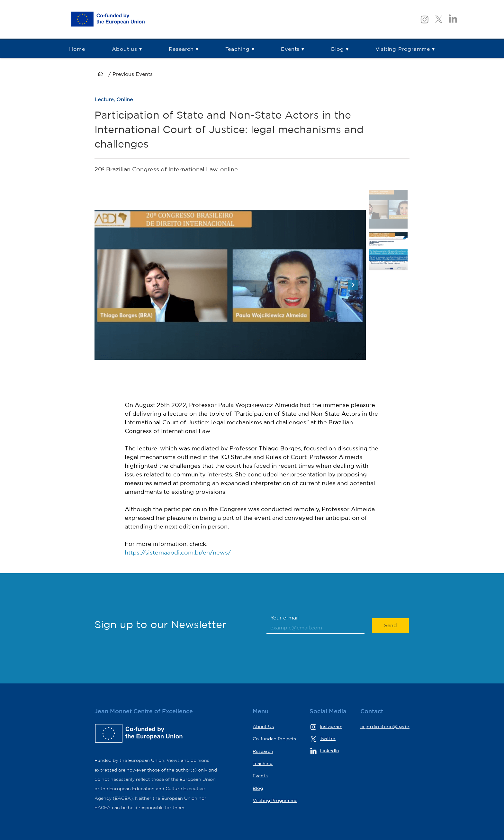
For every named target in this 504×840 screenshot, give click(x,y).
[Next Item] (353, 285)
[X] (439, 19)
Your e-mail (284, 618)
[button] (184, 49)
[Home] (100, 74)
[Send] (390, 625)
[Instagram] (425, 19)
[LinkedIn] (453, 19)
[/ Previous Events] (151, 74)
